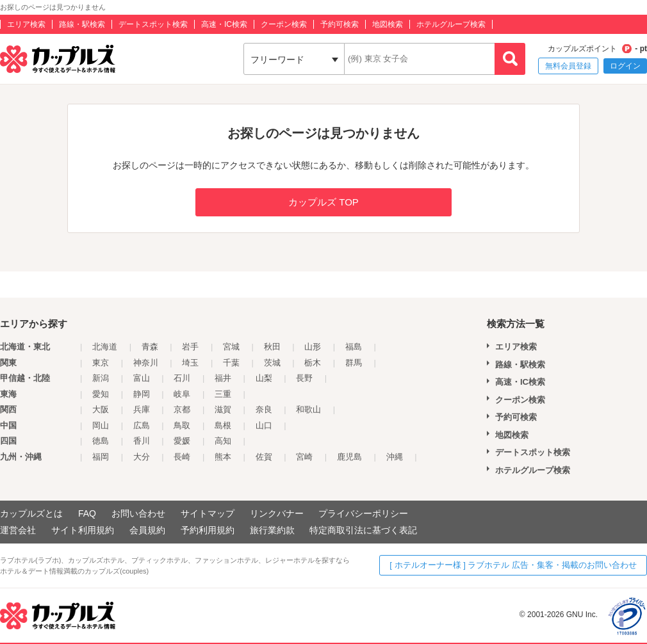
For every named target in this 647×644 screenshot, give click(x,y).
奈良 (264, 409)
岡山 (101, 425)
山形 (313, 347)
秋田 (272, 347)
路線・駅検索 (82, 24)
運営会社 (18, 530)
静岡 (142, 394)
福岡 (101, 457)
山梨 (264, 378)
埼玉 (190, 363)
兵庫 (142, 409)
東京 (101, 363)
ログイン (625, 66)
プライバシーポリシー (363, 513)
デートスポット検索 (153, 24)
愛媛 (182, 441)
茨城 (272, 363)
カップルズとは (31, 513)
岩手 (190, 347)
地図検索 (388, 24)
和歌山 (308, 409)
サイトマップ (208, 513)
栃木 (313, 363)
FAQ (87, 513)
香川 (142, 441)
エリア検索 (26, 24)
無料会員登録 (568, 66)
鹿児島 (349, 457)
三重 (223, 394)
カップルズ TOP (323, 202)
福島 (354, 347)
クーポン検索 (284, 24)
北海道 (105, 347)
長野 (304, 378)
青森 (150, 347)
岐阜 (182, 394)
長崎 (182, 457)
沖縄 (395, 457)
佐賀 (264, 457)
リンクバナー (277, 513)
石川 (182, 378)
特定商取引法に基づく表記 (363, 530)
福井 (223, 378)
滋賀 (223, 409)
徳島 (101, 441)
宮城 (231, 347)
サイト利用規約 (83, 530)
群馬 (354, 363)
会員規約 (147, 530)
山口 (264, 425)
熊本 (223, 457)
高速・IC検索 (224, 24)
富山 (142, 378)
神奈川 (146, 363)
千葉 (231, 363)
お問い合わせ (138, 513)
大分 (142, 457)
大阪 (101, 409)
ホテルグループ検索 (451, 24)
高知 (223, 441)
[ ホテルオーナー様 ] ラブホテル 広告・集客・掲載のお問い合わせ (513, 565)
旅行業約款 (272, 530)
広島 (142, 425)
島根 (223, 425)
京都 (182, 409)
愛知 (101, 394)
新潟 (101, 378)
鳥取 (182, 425)
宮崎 (304, 457)
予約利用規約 (208, 530)
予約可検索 (340, 24)
